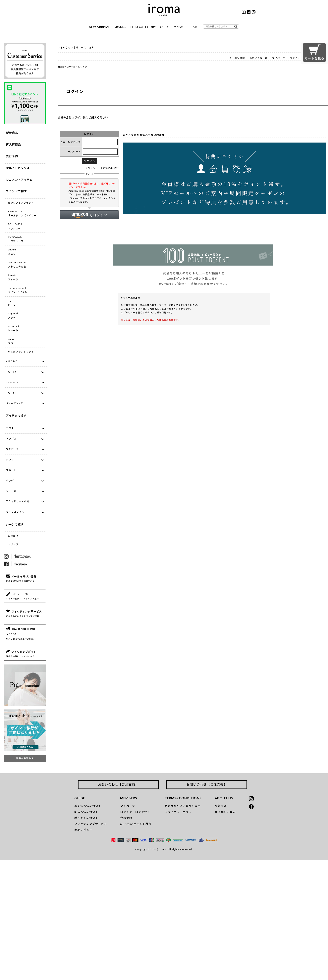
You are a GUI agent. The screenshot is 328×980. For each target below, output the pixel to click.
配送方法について (86, 812)
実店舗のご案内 (225, 812)
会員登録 (126, 818)
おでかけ (13, 536)
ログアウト (143, 812)
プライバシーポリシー (180, 812)
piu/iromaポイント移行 (136, 824)
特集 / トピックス (18, 168)
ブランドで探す (16, 191)
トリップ (13, 544)
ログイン (295, 58)
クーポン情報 (237, 58)
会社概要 (221, 806)
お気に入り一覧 (259, 58)
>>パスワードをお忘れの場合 (102, 168)
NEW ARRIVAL (100, 27)
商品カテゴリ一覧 (67, 67)
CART (195, 27)
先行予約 (12, 156)
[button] (89, 215)
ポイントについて (86, 818)
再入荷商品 (13, 144)
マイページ (279, 58)
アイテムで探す (16, 416)
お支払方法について (88, 806)
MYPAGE (180, 27)
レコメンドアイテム (19, 180)
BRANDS (120, 27)
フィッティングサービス (91, 824)
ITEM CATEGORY (143, 27)
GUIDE (165, 27)
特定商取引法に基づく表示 (183, 806)
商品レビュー (83, 830)
